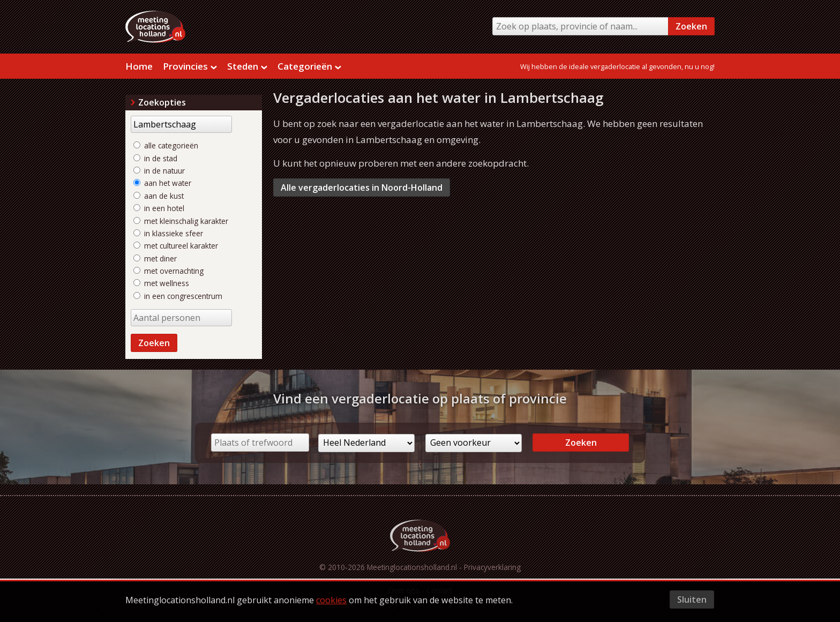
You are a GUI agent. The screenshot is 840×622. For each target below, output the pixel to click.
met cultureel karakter (176, 246)
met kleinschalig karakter (181, 221)
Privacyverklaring (492, 567)
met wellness (161, 283)
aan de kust (159, 196)
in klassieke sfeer (168, 233)
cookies (331, 600)
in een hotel (159, 208)
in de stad (155, 158)
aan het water (162, 183)
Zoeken (691, 26)
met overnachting (168, 271)
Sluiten (692, 599)
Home (139, 66)
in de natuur (159, 171)
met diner (155, 258)
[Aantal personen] (181, 318)
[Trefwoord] (181, 124)
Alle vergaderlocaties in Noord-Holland (362, 188)
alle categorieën (166, 145)
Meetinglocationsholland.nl (412, 567)
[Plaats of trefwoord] (260, 443)
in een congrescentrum (178, 296)
